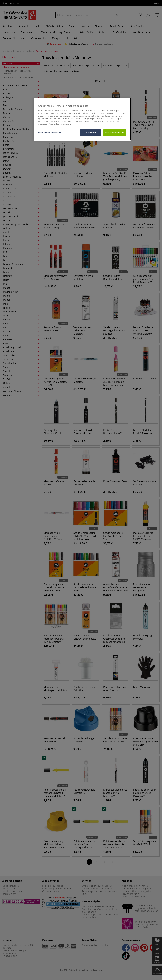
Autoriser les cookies (115, 133)
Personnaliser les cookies (50, 132)
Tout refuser (90, 133)
